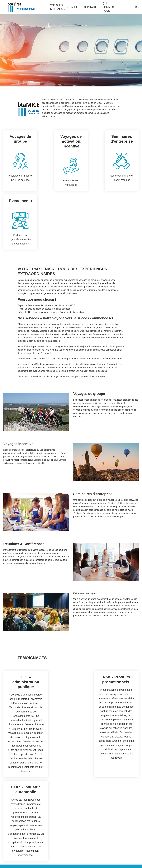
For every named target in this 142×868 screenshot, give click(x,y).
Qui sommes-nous (109, 7)
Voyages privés (11, 821)
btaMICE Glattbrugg (32, 810)
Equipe (74, 812)
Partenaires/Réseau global (13, 828)
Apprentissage (78, 829)
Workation (8, 841)
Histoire (74, 835)
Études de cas (10, 836)
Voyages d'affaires (58, 7)
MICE (75, 7)
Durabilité (75, 823)
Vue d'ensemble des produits (11, 814)
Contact (90, 7)
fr (135, 7)
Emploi (74, 818)
